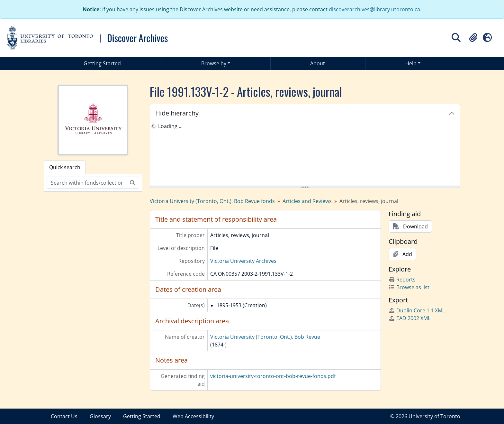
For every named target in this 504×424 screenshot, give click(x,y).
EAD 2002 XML (410, 318)
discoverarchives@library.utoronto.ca (374, 9)
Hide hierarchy (177, 113)
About (318, 63)
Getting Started (102, 63)
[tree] (305, 154)
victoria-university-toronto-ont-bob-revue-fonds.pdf (273, 376)
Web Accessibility (193, 416)
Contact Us (64, 416)
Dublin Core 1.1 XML (417, 310)
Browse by (214, 63)
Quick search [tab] (65, 167)
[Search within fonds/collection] (86, 183)
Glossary (100, 416)
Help (411, 63)
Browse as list (409, 287)
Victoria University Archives (243, 261)
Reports (402, 280)
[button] (473, 38)
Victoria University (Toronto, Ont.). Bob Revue (265, 337)
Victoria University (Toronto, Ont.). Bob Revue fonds (212, 201)
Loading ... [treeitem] (170, 126)
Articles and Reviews (307, 201)
